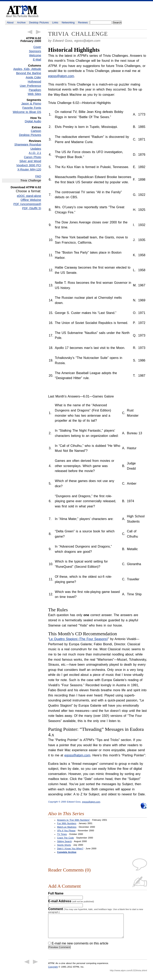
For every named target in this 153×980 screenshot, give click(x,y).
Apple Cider (33, 77)
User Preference (30, 86)
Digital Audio (33, 121)
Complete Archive (67, 852)
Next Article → (39, 32)
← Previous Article (30, 32)
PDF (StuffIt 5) (32, 208)
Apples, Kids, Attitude (27, 69)
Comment (96, 910)
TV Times (62, 834)
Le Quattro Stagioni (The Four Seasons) (79, 639)
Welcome (35, 55)
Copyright (53, 972)
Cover (37, 47)
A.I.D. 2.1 (35, 153)
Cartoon (36, 131)
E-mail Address (71, 901)
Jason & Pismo (31, 104)
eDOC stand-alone (29, 196)
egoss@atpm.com (87, 41)
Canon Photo (33, 157)
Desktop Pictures (39, 22)
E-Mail (37, 60)
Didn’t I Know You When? (70, 849)
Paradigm (35, 90)
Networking (68, 22)
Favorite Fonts (32, 108)
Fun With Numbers (67, 823)
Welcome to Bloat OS (27, 112)
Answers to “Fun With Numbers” (74, 820)
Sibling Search (64, 841)
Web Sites (34, 94)
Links (55, 22)
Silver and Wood (30, 161)
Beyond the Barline (29, 73)
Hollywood (34, 82)
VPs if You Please (66, 831)
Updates (36, 149)
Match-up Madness (67, 827)
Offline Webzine (31, 200)
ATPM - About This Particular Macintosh (22, 11)
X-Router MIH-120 (29, 169)
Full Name (56, 893)
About (10, 22)
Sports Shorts (64, 845)
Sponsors (35, 51)
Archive (21, 22)
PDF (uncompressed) (27, 204)
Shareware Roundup (28, 144)
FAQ (38, 176)
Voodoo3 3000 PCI (29, 165)
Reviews (83, 22)
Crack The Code (66, 838)
